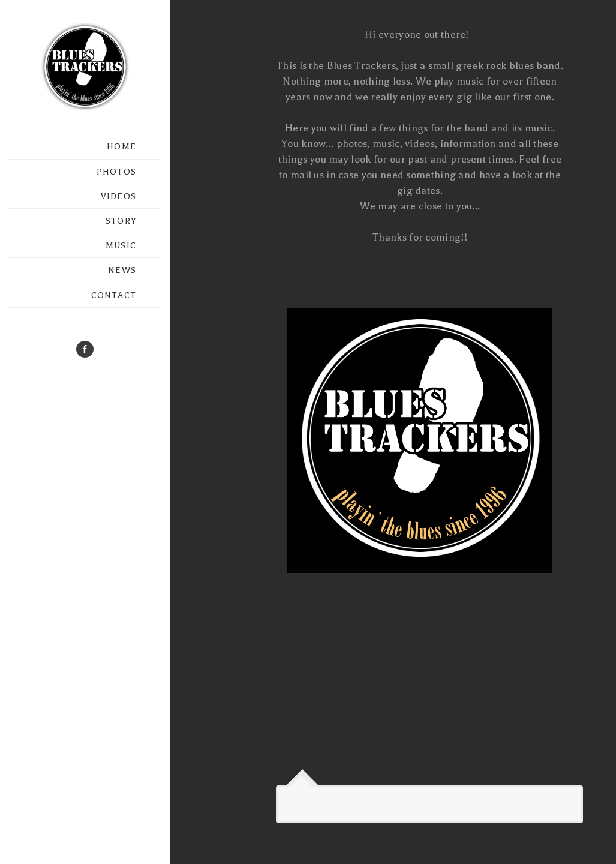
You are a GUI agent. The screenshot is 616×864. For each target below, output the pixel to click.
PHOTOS (116, 172)
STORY (121, 221)
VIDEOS (118, 196)
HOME (121, 147)
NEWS (122, 270)
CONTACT (114, 295)
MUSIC (121, 246)
